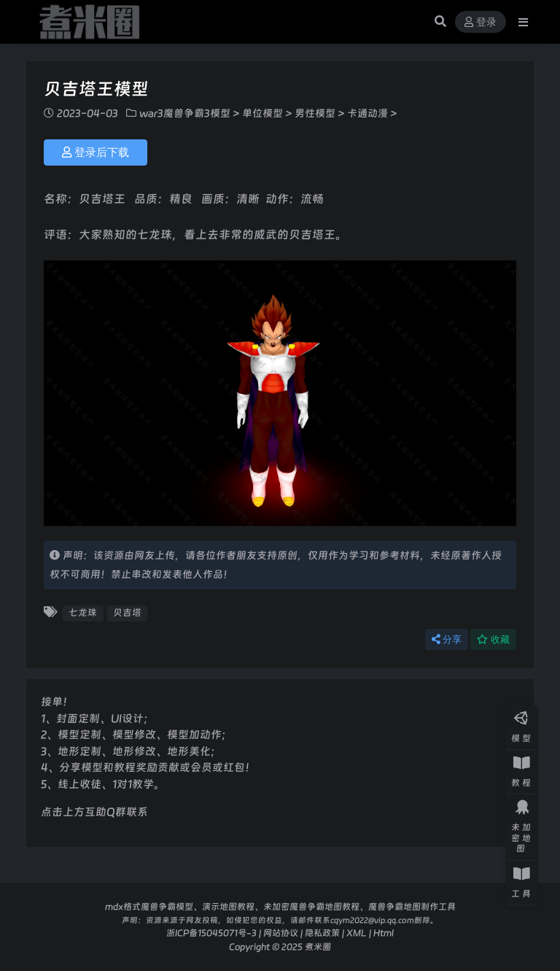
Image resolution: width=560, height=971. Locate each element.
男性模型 (315, 113)
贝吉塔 (127, 612)
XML (357, 933)
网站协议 (281, 933)
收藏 (493, 639)
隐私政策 (322, 933)
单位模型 (262, 113)
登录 (481, 22)
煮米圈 (318, 947)
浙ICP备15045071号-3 (211, 933)
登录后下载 (96, 152)
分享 (447, 639)
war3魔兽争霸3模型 (185, 113)
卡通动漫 (367, 113)
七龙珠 (83, 612)
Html (384, 933)
